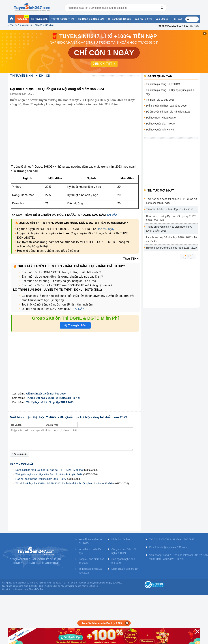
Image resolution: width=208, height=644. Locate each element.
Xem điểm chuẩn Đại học (90, 551)
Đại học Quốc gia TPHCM (161, 124)
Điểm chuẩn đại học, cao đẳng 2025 (166, 106)
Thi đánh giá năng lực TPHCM (163, 84)
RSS (196, 26)
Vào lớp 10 (27, 25)
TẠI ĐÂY (112, 215)
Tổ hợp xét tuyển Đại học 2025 (90, 571)
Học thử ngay (105, 229)
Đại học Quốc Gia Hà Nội (160, 130)
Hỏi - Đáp (50, 25)
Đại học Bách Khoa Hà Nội (161, 118)
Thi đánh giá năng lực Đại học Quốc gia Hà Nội (170, 92)
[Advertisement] (75, 138)
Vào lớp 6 (15, 25)
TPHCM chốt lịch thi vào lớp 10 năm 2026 (170, 209)
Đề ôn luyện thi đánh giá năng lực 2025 (168, 112)
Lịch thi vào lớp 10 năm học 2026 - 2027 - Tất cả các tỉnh (172, 239)
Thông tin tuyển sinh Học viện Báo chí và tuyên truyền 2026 (49, 474)
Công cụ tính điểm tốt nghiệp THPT (124, 551)
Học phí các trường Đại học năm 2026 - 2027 (41, 479)
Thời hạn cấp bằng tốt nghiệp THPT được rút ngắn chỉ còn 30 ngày (172, 201)
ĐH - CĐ (38, 25)
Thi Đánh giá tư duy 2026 (160, 100)
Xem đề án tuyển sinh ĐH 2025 (91, 541)
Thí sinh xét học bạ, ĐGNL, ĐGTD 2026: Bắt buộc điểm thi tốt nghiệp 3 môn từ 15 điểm (65, 483)
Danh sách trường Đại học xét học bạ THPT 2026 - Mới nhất (50, 470)
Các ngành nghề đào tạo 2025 (123, 561)
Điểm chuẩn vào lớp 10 (124, 569)
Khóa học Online (121, 539)
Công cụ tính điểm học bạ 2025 (91, 561)
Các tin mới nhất (22, 464)
